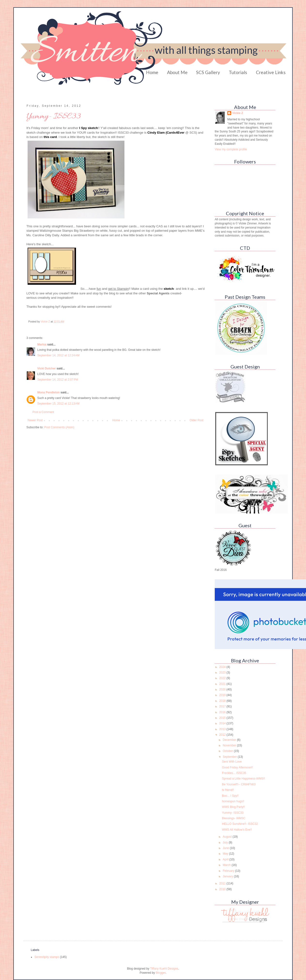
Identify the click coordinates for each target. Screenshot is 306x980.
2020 (223, 689)
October (228, 751)
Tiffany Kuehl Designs (164, 969)
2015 (223, 718)
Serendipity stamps (47, 957)
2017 (223, 706)
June (226, 848)
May (226, 854)
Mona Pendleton (49, 392)
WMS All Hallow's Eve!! (237, 830)
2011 (223, 883)
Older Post (196, 420)
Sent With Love (232, 762)
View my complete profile (231, 149)
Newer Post (35, 420)
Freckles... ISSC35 (234, 773)
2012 (223, 735)
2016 (223, 712)
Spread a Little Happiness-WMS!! (243, 779)
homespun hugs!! (233, 801)
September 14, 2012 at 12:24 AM (58, 355)
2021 (223, 684)
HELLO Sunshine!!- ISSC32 (240, 824)
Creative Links (271, 72)
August (228, 837)
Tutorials (238, 72)
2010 (223, 889)
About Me (177, 72)
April (226, 859)
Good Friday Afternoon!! (237, 767)
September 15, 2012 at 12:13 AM (58, 404)
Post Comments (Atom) (59, 427)
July (226, 842)
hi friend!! (228, 790)
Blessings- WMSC (234, 818)
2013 (223, 729)
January (228, 876)
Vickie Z (238, 113)
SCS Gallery (208, 72)
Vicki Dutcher (46, 368)
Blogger (161, 973)
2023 (223, 673)
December (230, 740)
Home (152, 72)
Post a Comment (43, 412)
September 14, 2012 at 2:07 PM (58, 380)
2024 (223, 667)
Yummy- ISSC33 (233, 813)
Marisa (42, 345)
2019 (223, 695)
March (227, 865)
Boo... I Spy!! (230, 796)
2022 (223, 678)
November (230, 745)
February (229, 871)
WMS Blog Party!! (233, 807)
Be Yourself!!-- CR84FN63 (239, 784)
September (230, 757)
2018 (223, 701)
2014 (223, 723)
